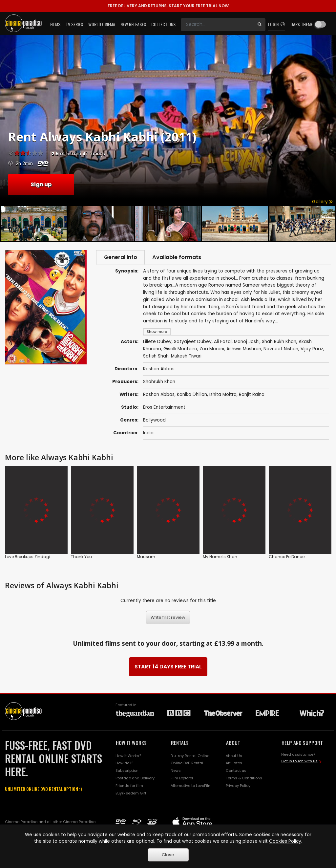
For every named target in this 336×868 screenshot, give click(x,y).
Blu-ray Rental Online (190, 756)
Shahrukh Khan (159, 382)
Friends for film (129, 786)
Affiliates (234, 764)
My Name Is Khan (220, 557)
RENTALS (180, 743)
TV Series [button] (74, 24)
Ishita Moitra (223, 395)
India (148, 434)
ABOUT (233, 743)
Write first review (168, 618)
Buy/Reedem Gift (131, 794)
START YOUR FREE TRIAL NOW (168, 6)
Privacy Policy (238, 786)
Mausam (146, 557)
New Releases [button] (133, 24)
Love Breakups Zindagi (28, 557)
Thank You (81, 557)
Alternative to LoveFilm (191, 786)
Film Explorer (182, 779)
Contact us (236, 771)
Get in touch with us (299, 762)
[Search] (217, 25)
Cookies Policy (285, 841)
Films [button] (55, 24)
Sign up (41, 184)
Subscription (127, 771)
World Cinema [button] (102, 24)
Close (168, 855)
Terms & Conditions (244, 779)
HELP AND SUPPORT (302, 743)
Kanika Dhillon (192, 395)
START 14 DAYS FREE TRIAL (168, 667)
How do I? (124, 764)
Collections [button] (163, 24)
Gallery (322, 202)
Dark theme (302, 24)
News (176, 771)
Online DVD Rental (187, 764)
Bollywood (154, 421)
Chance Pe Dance (287, 557)
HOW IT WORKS (131, 743)
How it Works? (128, 756)
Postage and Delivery (135, 779)
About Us (234, 756)
